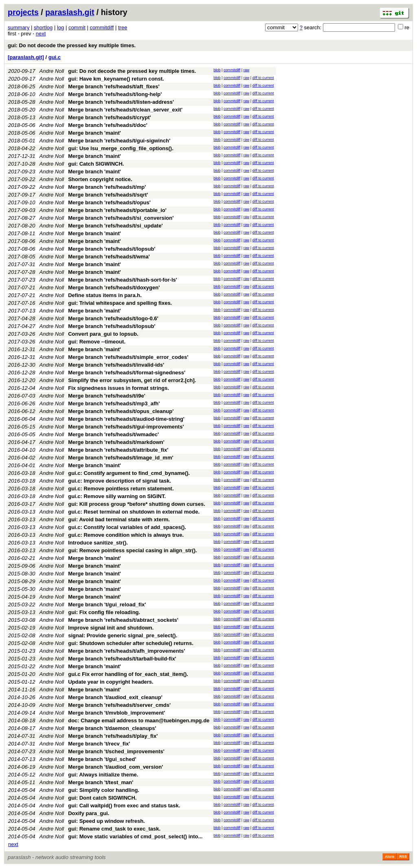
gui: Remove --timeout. (97, 342)
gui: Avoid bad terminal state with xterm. (119, 519)
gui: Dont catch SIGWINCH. (102, 798)
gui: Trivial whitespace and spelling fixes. (120, 303)
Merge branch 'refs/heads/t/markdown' (116, 442)
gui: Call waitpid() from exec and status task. (124, 806)
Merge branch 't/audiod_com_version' (115, 767)
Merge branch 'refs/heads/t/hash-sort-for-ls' (123, 280)
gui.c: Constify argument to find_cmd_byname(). (129, 473)
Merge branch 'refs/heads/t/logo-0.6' (113, 318)
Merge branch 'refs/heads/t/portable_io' (117, 210)
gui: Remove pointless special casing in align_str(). (132, 550)
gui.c (55, 57)
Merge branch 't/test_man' (101, 782)
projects (23, 12)
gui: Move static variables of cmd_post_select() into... (135, 836)
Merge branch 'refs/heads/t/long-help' (115, 94)
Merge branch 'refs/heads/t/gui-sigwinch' (119, 141)
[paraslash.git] (26, 57)
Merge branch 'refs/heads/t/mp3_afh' (114, 403)
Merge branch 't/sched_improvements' (116, 751)
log (60, 27)
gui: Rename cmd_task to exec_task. (114, 829)
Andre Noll (52, 71)
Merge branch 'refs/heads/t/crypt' (109, 117)
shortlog (43, 27)
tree (123, 27)
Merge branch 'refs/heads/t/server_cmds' (119, 705)
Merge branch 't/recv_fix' (99, 744)
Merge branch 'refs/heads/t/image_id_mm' (121, 458)
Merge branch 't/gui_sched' (102, 759)
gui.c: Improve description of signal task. (120, 481)
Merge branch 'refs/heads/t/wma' (109, 257)
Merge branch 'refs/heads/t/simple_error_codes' (128, 357)
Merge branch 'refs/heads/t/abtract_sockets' (123, 620)
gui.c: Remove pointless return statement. (121, 489)
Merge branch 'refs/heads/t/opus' (109, 202)
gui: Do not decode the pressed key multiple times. (72, 45)
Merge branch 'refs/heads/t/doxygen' (114, 288)
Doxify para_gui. (89, 813)
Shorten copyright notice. (100, 179)
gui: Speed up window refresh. (106, 821)
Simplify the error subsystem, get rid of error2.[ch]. (132, 380)
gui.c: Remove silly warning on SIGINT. (117, 496)
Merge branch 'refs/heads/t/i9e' (107, 396)
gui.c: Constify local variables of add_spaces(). (127, 527)
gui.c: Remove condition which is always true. (126, 535)
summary (19, 27)
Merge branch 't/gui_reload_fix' (107, 605)
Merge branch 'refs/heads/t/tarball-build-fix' (122, 659)
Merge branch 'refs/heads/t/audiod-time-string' (126, 419)
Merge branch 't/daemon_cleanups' (112, 728)
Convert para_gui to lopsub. (103, 334)
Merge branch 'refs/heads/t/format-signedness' (127, 373)
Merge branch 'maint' (94, 133)
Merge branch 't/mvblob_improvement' (116, 713)
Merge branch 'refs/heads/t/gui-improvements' (126, 427)
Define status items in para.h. (105, 295)
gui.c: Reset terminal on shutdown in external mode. (134, 512)
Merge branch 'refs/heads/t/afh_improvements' (126, 651)
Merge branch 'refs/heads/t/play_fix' (113, 736)
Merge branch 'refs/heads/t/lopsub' (112, 249)
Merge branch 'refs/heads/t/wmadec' (113, 434)
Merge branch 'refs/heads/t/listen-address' (121, 102)
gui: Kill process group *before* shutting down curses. (137, 504)
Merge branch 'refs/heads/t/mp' (107, 187)
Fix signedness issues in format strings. (119, 388)
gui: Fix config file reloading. (104, 612)
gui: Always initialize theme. (103, 775)
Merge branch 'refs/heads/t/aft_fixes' (114, 86)
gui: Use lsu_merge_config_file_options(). (121, 148)
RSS (403, 857)
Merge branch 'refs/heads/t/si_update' (115, 226)
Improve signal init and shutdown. (111, 628)
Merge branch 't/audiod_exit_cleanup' (115, 697)
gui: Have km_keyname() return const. (116, 79)
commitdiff (102, 27)
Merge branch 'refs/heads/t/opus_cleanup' (121, 411)
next (41, 34)
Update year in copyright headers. (111, 682)
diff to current (263, 78)
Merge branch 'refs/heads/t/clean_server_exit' (125, 110)
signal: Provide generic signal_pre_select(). (123, 635)
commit (77, 27)
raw (247, 70)
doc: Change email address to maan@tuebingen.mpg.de (139, 720)
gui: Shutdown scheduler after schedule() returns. (131, 643)
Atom (390, 857)
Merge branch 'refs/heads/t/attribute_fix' (118, 450)
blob (217, 70)
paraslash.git (70, 12)
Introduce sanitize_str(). (98, 543)
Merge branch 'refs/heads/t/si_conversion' (121, 218)
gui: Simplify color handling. (104, 790)
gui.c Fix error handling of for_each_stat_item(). (128, 674)
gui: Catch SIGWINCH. (96, 164)
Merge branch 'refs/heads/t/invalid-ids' (116, 365)
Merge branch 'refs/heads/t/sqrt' (108, 195)
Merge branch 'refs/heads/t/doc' (108, 125)
